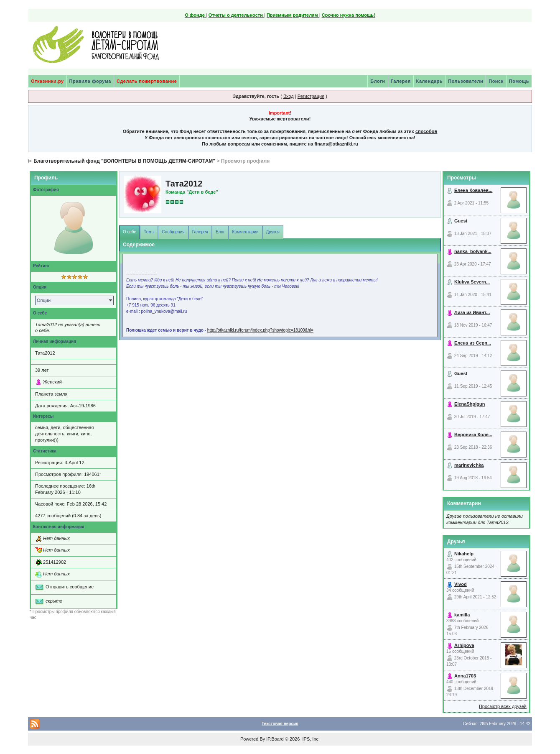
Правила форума (90, 81)
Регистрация (311, 96)
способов (426, 131)
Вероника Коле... (473, 435)
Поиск (496, 81)
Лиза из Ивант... (472, 312)
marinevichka (469, 465)
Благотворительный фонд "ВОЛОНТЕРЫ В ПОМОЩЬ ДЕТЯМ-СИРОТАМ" (124, 161)
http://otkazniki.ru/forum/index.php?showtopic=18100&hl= (260, 330)
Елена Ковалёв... (473, 190)
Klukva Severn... (472, 282)
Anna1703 (465, 676)
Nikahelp (464, 554)
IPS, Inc (310, 739)
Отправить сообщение (70, 587)
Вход (289, 96)
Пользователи (466, 81)
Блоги (378, 81)
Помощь (519, 81)
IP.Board (275, 739)
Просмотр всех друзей (503, 706)
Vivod (461, 584)
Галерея (401, 81)
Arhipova (464, 645)
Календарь (430, 81)
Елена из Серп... (473, 343)
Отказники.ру (47, 81)
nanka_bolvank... (473, 251)
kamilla (462, 615)
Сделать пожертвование (147, 81)
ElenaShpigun (470, 404)
